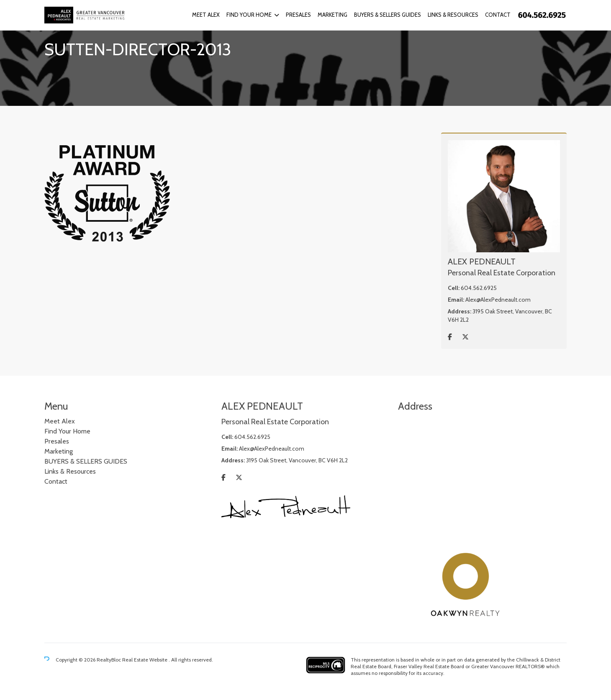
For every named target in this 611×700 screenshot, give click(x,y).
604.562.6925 (479, 288)
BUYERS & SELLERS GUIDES (388, 15)
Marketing (332, 15)
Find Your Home (249, 15)
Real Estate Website (145, 660)
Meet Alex (206, 15)
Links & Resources (453, 15)
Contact (498, 15)
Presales (298, 15)
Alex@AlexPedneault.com (498, 300)
